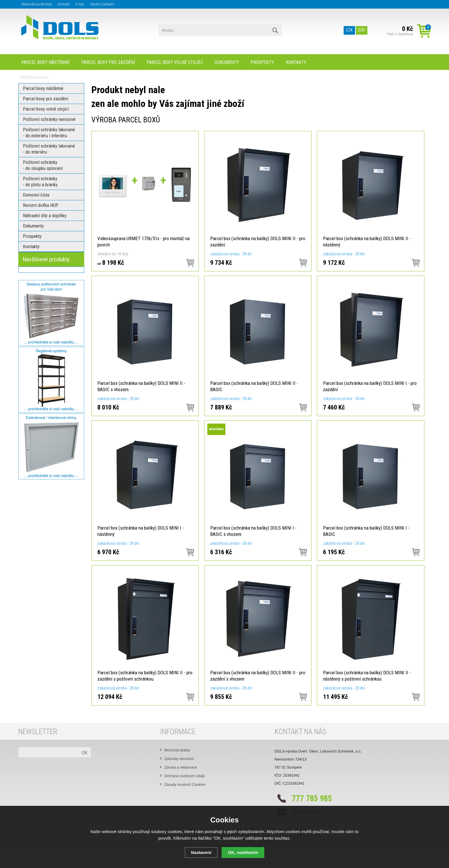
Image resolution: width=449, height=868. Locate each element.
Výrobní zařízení (102, 4)
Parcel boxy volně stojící (175, 62)
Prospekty (262, 62)
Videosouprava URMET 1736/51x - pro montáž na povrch (143, 242)
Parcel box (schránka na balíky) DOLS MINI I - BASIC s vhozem (253, 531)
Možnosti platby (177, 750)
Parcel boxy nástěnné (45, 62)
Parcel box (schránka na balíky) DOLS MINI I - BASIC (366, 531)
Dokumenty (227, 62)
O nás (80, 4)
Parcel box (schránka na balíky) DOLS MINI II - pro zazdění (258, 242)
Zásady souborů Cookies (185, 784)
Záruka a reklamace (181, 767)
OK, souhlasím (243, 852)
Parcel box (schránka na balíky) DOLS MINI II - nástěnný (367, 242)
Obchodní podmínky (37, 4)
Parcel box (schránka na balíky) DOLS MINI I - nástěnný (141, 531)
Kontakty (296, 62)
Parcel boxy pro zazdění (108, 62)
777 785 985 (312, 798)
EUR (362, 30)
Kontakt (64, 4)
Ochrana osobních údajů (185, 776)
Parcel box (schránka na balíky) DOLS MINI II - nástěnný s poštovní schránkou (367, 676)
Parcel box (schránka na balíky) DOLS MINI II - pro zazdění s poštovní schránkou (145, 676)
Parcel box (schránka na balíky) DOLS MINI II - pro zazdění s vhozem (258, 676)
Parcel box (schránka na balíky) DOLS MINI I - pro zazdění (370, 386)
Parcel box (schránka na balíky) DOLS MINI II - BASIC (254, 386)
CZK (349, 30)
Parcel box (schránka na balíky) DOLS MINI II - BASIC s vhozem (141, 386)
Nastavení (201, 852)
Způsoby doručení (179, 759)
